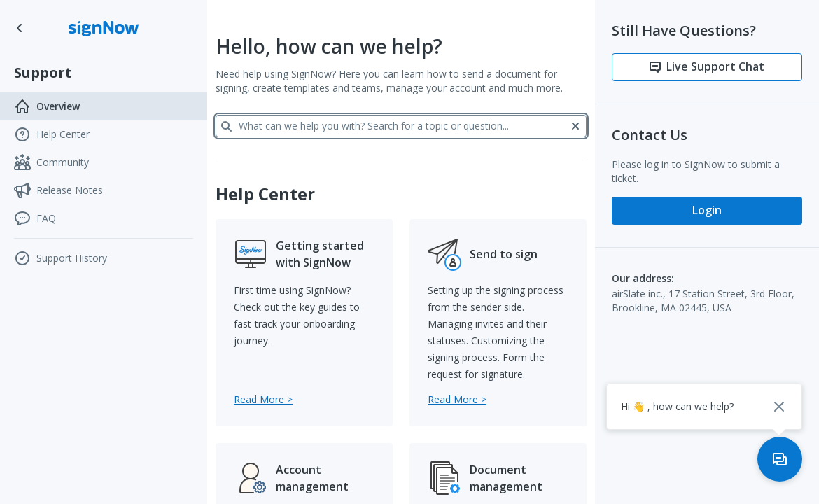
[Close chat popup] (779, 407)
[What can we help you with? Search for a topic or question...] (401, 126)
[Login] (707, 211)
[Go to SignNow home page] (20, 28)
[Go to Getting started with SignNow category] (263, 399)
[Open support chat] (780, 459)
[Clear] (575, 126)
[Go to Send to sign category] (457, 399)
